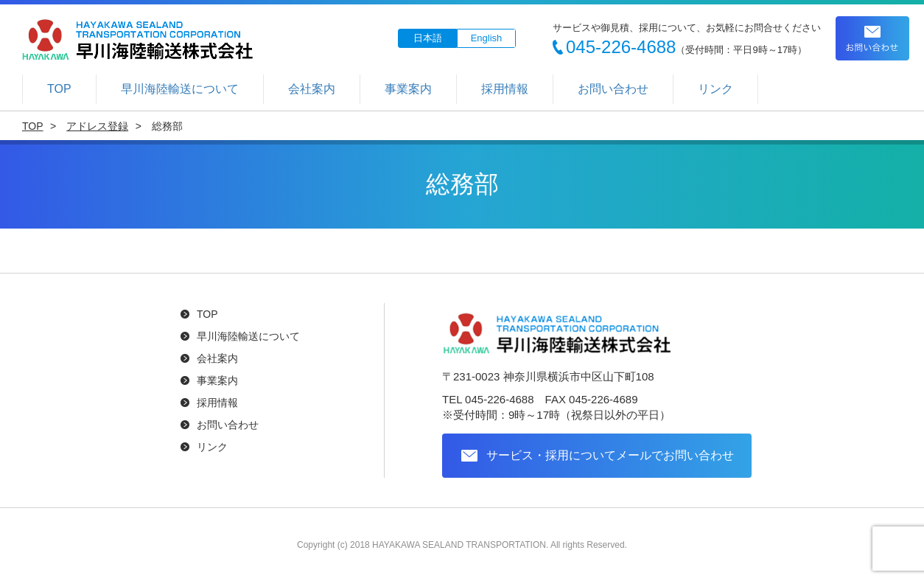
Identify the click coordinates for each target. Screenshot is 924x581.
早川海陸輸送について (180, 89)
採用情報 (505, 89)
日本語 (428, 38)
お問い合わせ (872, 38)
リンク (715, 89)
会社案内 (312, 89)
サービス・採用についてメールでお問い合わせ (610, 455)
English (487, 38)
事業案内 (408, 89)
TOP (59, 89)
